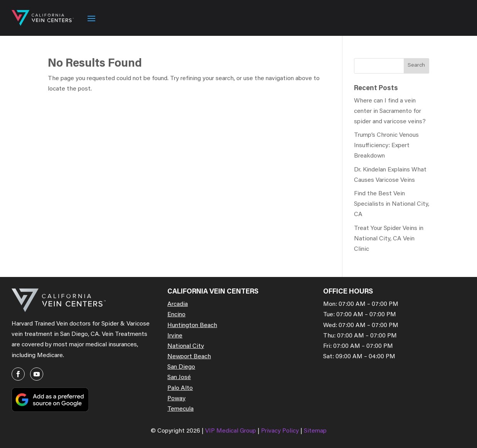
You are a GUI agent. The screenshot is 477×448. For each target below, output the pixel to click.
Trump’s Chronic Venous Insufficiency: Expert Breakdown (386, 146)
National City (186, 346)
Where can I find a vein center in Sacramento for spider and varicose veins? (390, 111)
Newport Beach (189, 357)
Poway (176, 399)
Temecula (180, 409)
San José (179, 378)
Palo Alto (180, 388)
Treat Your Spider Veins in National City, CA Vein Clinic (389, 239)
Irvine (175, 336)
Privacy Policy (281, 431)
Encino (176, 315)
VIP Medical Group (231, 431)
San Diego (181, 367)
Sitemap (315, 431)
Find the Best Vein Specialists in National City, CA (392, 204)
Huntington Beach (192, 326)
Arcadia (178, 304)
